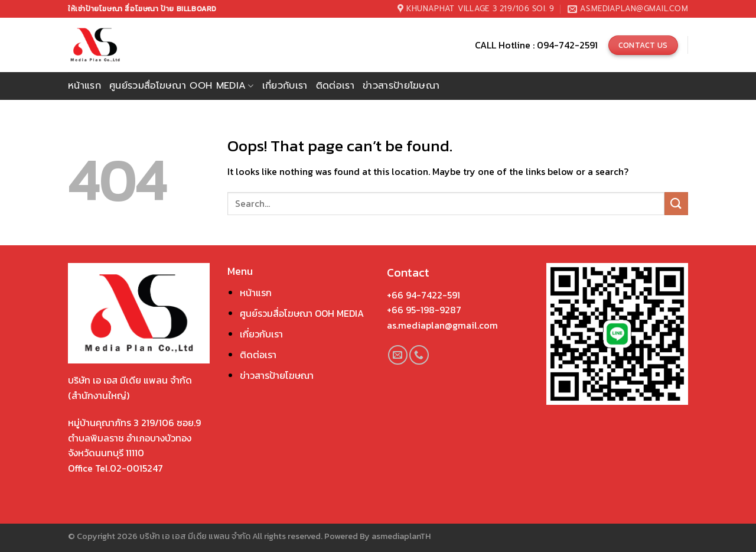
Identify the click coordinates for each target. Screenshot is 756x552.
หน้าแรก (84, 86)
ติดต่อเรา (335, 86)
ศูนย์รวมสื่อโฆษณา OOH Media (182, 86)
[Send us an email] (398, 355)
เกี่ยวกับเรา (285, 86)
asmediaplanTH (401, 536)
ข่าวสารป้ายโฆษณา (401, 86)
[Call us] (419, 355)
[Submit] (676, 204)
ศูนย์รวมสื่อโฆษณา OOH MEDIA (302, 313)
